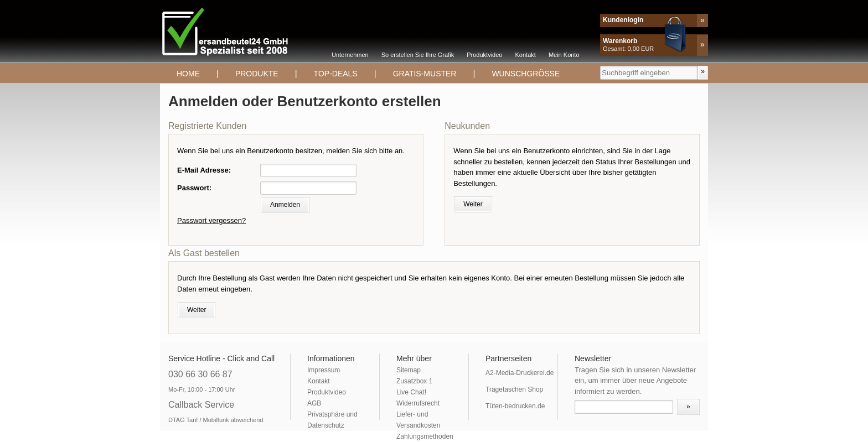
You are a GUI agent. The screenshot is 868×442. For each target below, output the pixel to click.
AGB (314, 403)
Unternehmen (350, 55)
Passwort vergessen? (211, 220)
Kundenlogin (623, 20)
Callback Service (201, 405)
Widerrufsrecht (418, 403)
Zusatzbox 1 (414, 381)
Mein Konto (564, 55)
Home (188, 74)
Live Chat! (411, 392)
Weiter (473, 204)
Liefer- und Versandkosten (418, 420)
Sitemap (409, 370)
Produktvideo (484, 55)
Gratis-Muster (425, 74)
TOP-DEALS (336, 74)
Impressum (324, 370)
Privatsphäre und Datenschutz (332, 420)
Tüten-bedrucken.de (515, 406)
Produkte (257, 74)
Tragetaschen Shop (514, 389)
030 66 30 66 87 (200, 374)
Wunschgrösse (526, 74)
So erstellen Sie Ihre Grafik (418, 55)
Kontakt (526, 55)
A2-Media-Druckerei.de (520, 373)
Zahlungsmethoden (425, 436)
